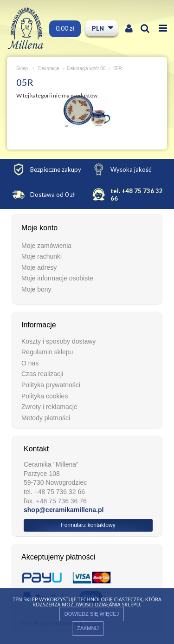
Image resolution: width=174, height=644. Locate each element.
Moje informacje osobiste (57, 278)
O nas (30, 363)
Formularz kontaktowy (88, 525)
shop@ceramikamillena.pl (64, 510)
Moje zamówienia (46, 246)
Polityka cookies (45, 396)
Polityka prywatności (51, 385)
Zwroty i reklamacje (49, 407)
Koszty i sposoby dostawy (58, 341)
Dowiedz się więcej (92, 614)
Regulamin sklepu (47, 352)
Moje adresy (39, 267)
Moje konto (39, 228)
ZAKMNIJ (88, 628)
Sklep (22, 68)
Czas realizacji (42, 374)
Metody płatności (46, 418)
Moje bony (36, 289)
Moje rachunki (42, 256)
